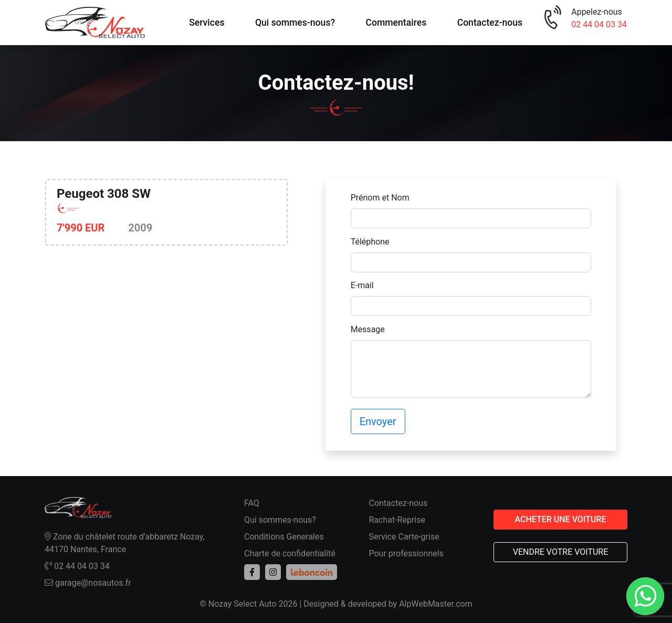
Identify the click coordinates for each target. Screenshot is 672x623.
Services (207, 23)
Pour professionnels (406, 553)
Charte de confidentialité (290, 553)
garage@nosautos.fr (88, 583)
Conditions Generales (284, 537)
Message (368, 329)
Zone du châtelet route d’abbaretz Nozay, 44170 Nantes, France (125, 543)
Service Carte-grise (404, 537)
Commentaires (396, 23)
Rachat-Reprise (397, 520)
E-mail (362, 285)
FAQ (252, 503)
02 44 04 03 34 (599, 24)
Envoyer (378, 421)
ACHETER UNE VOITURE (560, 519)
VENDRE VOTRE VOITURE (561, 552)
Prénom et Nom (380, 198)
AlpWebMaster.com (436, 604)
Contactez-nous (490, 23)
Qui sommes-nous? (295, 23)
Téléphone (370, 242)
